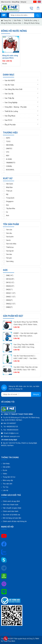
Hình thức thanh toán (11, 505)
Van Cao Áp (9, 94)
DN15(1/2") (9, 282)
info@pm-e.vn (13, 433)
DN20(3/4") (9, 286)
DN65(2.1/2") (9, 304)
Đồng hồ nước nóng (32, 23)
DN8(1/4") (8, 275)
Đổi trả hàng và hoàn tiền (12, 518)
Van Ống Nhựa (10, 116)
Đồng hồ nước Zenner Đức (11, 23)
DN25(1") (8, 290)
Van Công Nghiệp (11, 103)
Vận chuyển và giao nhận (12, 508)
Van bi (7, 240)
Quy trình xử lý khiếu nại (11, 515)
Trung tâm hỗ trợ (9, 477)
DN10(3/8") (9, 279)
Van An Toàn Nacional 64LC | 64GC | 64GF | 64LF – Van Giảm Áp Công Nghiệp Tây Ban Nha (25, 357)
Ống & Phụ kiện (10, 125)
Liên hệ (5, 490)
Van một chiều (10, 244)
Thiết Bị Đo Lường (31, 20)
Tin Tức (6, 487)
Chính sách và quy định (11, 501)
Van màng (8, 261)
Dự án (5, 470)
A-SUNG (7, 159)
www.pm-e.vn (15, 436)
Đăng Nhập (16, 2)
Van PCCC (8, 120)
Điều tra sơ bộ (6, 2)
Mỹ (6, 194)
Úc (5, 212)
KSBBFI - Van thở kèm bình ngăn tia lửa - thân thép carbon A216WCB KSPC (25, 335)
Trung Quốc (9, 198)
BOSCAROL (9, 170)
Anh (6, 216)
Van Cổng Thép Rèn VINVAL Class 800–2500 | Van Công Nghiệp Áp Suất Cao (24, 346)
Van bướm (8, 237)
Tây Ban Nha (9, 208)
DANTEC (8, 149)
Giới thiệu (6, 464)
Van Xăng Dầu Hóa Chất (13, 89)
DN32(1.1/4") (9, 293)
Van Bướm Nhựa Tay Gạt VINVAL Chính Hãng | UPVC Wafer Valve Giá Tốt (26, 323)
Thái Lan (8, 191)
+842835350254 (12, 430)
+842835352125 (12, 427)
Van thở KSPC (10, 80)
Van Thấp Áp (9, 98)
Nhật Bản (8, 187)
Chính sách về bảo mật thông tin (15, 521)
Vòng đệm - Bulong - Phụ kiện (16, 107)
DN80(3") (8, 307)
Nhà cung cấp (8, 480)
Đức (6, 205)
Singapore (8, 201)
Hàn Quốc (8, 184)
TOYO (7, 142)
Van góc (7, 258)
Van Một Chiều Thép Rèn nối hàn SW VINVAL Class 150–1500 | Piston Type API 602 (26, 369)
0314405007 (11, 423)
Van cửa (7, 230)
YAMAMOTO (9, 163)
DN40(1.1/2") (9, 297)
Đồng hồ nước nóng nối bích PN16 (10, 57)
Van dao (7, 254)
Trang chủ (6, 20)
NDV (6, 156)
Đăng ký (23, 2)
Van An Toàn (9, 85)
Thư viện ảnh (8, 484)
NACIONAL (8, 145)
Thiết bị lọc (8, 247)
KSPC (6, 138)
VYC (6, 152)
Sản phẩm (17, 20)
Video (5, 474)
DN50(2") (8, 300)
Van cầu (7, 233)
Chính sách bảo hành (11, 511)
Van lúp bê (8, 251)
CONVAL (8, 166)
